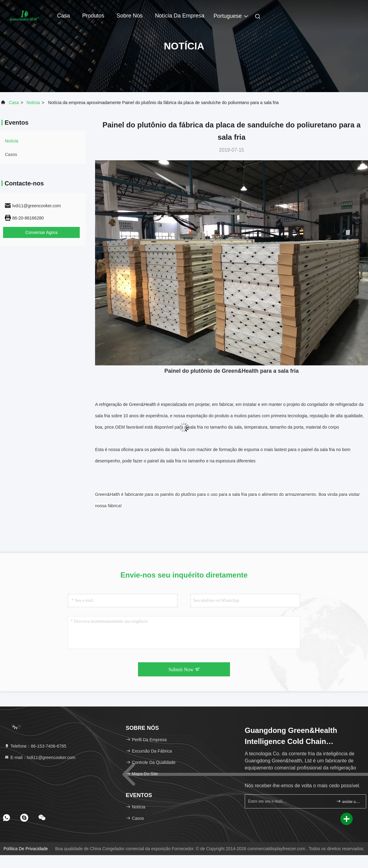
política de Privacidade (26, 849)
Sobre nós (130, 16)
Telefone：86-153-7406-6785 (35, 746)
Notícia (33, 103)
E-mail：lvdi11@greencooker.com (40, 757)
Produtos (93, 16)
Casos (11, 154)
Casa (63, 16)
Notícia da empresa (180, 16)
